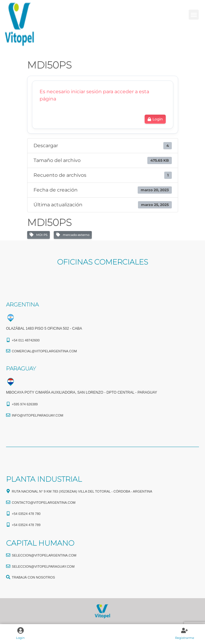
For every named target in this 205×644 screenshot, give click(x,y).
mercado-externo (73, 235)
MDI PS (38, 235)
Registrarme (185, 638)
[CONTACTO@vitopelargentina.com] (8, 502)
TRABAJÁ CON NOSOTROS (33, 577)
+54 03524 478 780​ (26, 514)
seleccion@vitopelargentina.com (44, 555)
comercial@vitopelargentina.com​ (44, 351)
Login (20, 638)
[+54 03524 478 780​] (8, 513)
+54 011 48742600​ (26, 340)
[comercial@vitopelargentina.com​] (8, 351)
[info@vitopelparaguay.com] (8, 415)
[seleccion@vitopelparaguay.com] (8, 566)
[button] (194, 15)
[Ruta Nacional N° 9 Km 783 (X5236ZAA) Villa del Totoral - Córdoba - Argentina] (8, 491)
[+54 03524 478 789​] (8, 525)
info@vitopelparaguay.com (38, 415)
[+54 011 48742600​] (8, 340)
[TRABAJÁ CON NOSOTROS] (8, 577)
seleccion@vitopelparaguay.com (43, 566)
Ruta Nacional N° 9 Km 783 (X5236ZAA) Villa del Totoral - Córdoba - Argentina (82, 491)
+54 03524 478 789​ (26, 525)
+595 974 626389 (25, 404)
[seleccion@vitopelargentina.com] (8, 555)
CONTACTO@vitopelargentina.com (44, 503)
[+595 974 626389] (8, 404)
